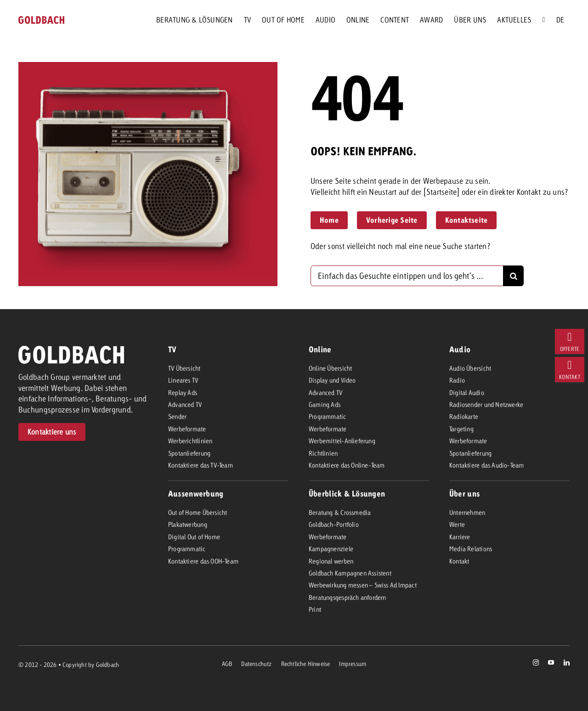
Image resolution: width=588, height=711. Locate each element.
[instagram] (536, 663)
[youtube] (551, 663)
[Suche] (543, 20)
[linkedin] (567, 663)
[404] (570, 341)
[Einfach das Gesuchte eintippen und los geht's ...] (407, 276)
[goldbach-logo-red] (41, 20)
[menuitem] (560, 20)
